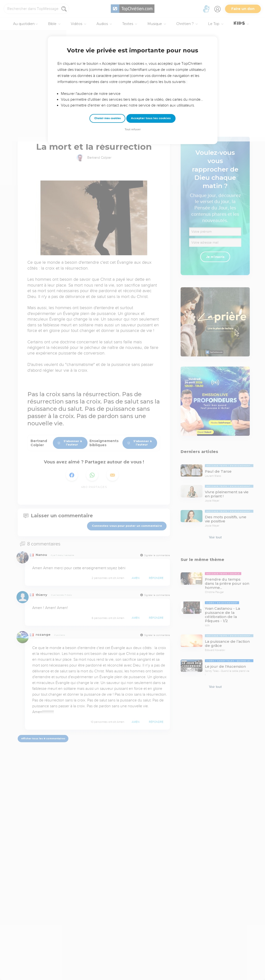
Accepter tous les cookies (151, 118)
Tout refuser (133, 129)
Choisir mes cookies (108, 118)
